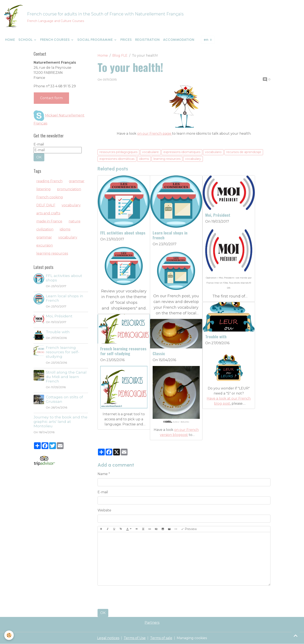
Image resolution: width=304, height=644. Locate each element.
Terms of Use (135, 638)
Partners (152, 623)
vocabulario (213, 152)
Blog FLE (120, 55)
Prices (126, 40)
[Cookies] (9, 635)
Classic (159, 353)
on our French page (155, 134)
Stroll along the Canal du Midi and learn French (66, 377)
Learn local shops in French (170, 235)
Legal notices (108, 638)
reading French (49, 181)
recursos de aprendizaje (244, 152)
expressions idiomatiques (182, 152)
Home (10, 40)
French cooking (50, 197)
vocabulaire (150, 152)
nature (75, 221)
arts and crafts (48, 213)
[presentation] (130, 597)
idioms (144, 159)
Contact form (51, 98)
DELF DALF (46, 205)
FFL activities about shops (123, 233)
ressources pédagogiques (118, 152)
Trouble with (216, 336)
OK (103, 613)
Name (103, 474)
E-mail (103, 492)
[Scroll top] (296, 636)
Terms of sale (161, 638)
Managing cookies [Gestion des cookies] (192, 638)
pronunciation (69, 189)
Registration (147, 40)
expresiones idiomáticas (117, 159)
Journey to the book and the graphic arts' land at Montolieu (60, 421)
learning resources (167, 159)
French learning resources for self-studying (123, 351)
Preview (189, 529)
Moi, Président (218, 215)
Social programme (95, 40)
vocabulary (193, 159)
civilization (45, 229)
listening (43, 189)
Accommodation (179, 40)
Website (104, 510)
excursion (45, 245)
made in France (49, 221)
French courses (55, 40)
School (26, 40)
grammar (77, 181)
